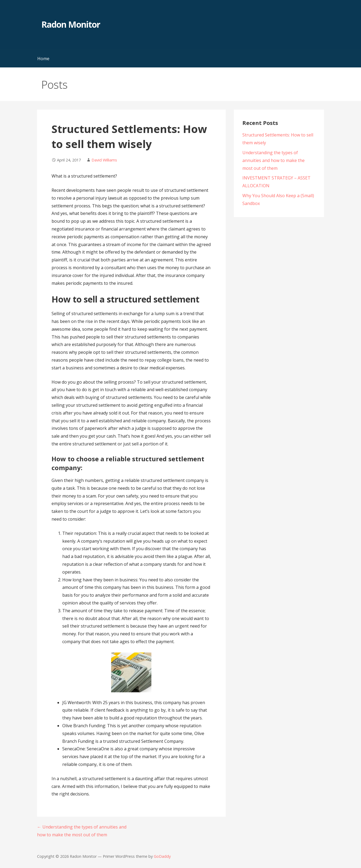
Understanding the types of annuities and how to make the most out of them (274, 160)
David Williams (104, 160)
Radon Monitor (71, 24)
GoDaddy (162, 856)
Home (43, 59)
